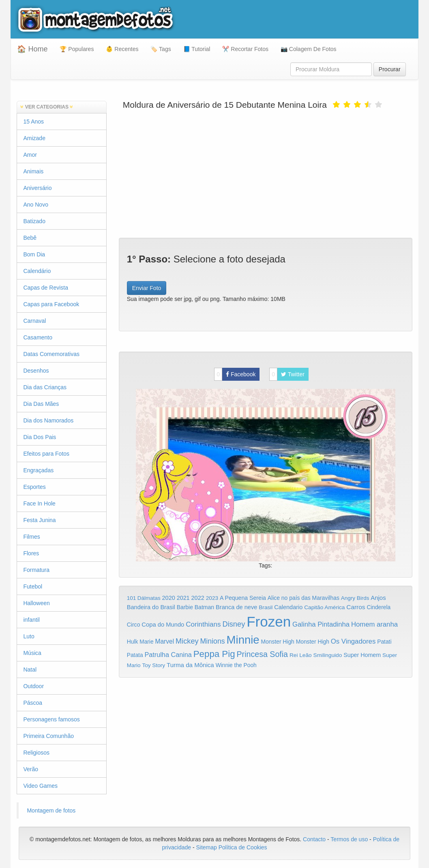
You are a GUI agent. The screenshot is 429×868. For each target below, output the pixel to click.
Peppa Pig (214, 654)
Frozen (269, 622)
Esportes (34, 487)
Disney (234, 624)
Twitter (287, 374)
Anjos (378, 598)
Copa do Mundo (163, 625)
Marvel (164, 641)
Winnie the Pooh (236, 665)
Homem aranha (374, 624)
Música (32, 653)
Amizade (34, 138)
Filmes (31, 537)
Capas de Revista (46, 288)
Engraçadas (38, 470)
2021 (183, 598)
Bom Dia (34, 254)
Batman (204, 607)
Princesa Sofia (263, 654)
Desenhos (36, 371)
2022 (198, 598)
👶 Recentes (122, 49)
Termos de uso (349, 839)
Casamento (38, 337)
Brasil (266, 607)
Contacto (315, 839)
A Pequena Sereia (243, 598)
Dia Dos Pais (40, 437)
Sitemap (206, 847)
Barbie (185, 607)
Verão (31, 769)
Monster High (278, 642)
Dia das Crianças (45, 387)
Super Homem (362, 655)
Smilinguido (328, 655)
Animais (33, 171)
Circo (134, 625)
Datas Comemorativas (51, 354)
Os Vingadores (353, 641)
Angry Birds (355, 598)
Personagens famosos (51, 719)
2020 (169, 598)
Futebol (33, 586)
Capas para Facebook (51, 304)
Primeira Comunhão (48, 736)
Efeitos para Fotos (46, 454)
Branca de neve (236, 607)
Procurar (390, 69)
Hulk (133, 642)
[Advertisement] (266, 173)
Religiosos (36, 753)
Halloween (36, 603)
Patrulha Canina (168, 655)
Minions (213, 641)
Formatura (36, 570)
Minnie (243, 640)
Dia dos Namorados (48, 420)
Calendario (288, 607)
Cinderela (379, 607)
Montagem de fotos (51, 810)
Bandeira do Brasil (151, 607)
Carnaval (34, 321)
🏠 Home (32, 49)
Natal (30, 670)
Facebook (235, 374)
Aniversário (37, 188)
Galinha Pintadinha (321, 624)
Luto (29, 636)
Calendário (37, 271)
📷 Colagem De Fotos (309, 49)
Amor (30, 155)
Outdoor (33, 686)
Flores (31, 553)
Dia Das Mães (41, 404)
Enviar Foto (147, 288)
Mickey (187, 641)
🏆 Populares (77, 49)
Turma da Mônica (190, 665)
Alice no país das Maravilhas (304, 598)
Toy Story (153, 665)
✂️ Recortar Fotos (245, 49)
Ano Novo (35, 205)
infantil (31, 620)
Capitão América (324, 607)
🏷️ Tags (161, 49)
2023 (212, 598)
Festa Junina (39, 520)
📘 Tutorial (197, 49)
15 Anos (33, 122)
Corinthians (203, 624)
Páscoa (33, 703)
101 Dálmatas (144, 598)
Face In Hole (39, 503)
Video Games (40, 786)
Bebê (30, 238)
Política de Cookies (243, 847)
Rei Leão (301, 655)
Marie (146, 642)
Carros (356, 607)
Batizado (34, 221)
